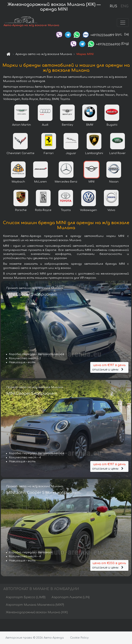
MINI (91, 182)
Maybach (18, 182)
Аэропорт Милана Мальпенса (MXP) (35, 605)
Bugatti (112, 125)
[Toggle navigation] (123, 23)
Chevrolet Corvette (20, 153)
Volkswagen (88, 210)
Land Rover (118, 153)
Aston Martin (22, 125)
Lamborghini (94, 153)
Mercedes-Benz (66, 182)
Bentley (67, 125)
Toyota (66, 210)
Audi (45, 125)
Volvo (111, 210)
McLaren (41, 182)
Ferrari (49, 153)
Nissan (114, 182)
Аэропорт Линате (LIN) (71, 597)
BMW (90, 125)
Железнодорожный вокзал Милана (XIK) (37, 612)
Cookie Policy (79, 638)
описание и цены (109, 367)
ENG (124, 6)
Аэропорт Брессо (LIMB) (26, 597)
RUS (113, 6)
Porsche (21, 210)
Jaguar (71, 153)
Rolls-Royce (43, 210)
